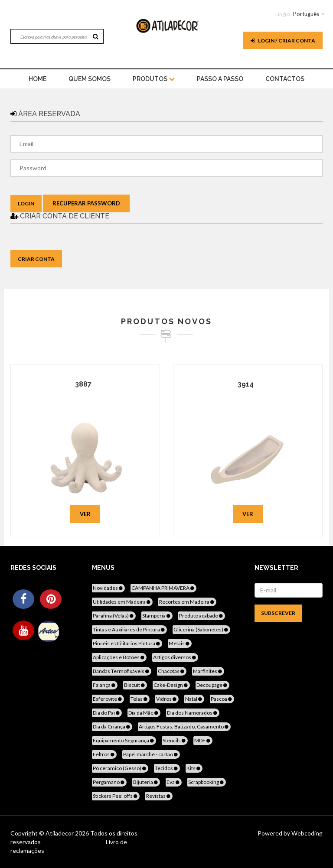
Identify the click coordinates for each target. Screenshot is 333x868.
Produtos (154, 79)
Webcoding (306, 833)
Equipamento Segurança (124, 740)
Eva (174, 782)
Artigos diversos (175, 657)
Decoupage (212, 685)
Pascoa (222, 699)
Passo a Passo (220, 79)
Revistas (159, 796)
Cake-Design (171, 685)
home (38, 79)
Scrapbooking (207, 782)
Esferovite (108, 699)
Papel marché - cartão (151, 754)
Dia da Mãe (144, 713)
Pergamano (109, 782)
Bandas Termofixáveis (122, 671)
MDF (203, 740)
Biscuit (135, 685)
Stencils (175, 740)
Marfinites (208, 671)
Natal (194, 699)
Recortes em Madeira (187, 602)
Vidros (167, 699)
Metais (180, 643)
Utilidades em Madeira (122, 602)
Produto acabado (202, 616)
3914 (246, 384)
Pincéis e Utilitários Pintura (127, 643)
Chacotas (172, 671)
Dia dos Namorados (193, 713)
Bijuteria (146, 782)
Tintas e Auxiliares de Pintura (129, 629)
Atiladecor (60, 833)
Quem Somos (90, 79)
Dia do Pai (107, 713)
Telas (140, 699)
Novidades (108, 588)
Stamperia (157, 616)
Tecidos (167, 768)
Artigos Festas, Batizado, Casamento (184, 727)
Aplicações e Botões (119, 657)
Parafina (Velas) (114, 616)
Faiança (105, 685)
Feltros (104, 754)
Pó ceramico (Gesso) (120, 768)
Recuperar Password (86, 203)
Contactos (285, 79)
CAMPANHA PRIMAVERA (163, 588)
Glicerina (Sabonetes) (201, 629)
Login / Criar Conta (283, 41)
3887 (83, 384)
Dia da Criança (112, 727)
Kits (194, 768)
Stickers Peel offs (116, 796)
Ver (85, 514)
